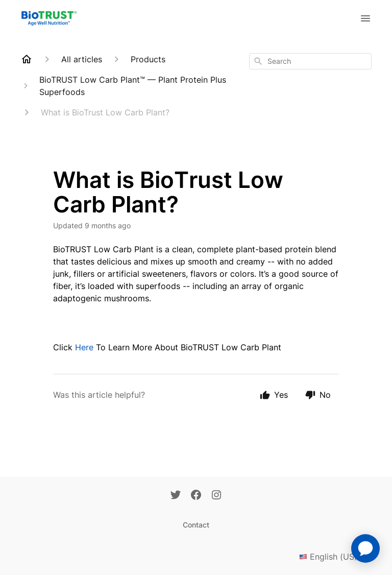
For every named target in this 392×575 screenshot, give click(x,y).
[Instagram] (216, 496)
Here (84, 347)
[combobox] (310, 61)
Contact (196, 525)
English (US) (335, 557)
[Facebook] (196, 496)
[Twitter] (176, 496)
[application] (365, 548)
